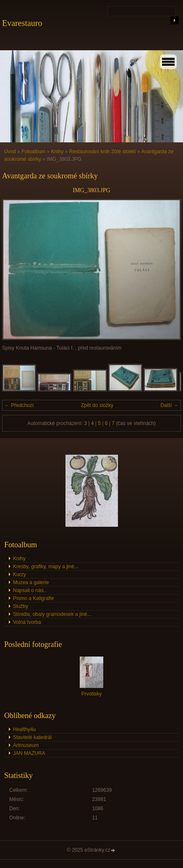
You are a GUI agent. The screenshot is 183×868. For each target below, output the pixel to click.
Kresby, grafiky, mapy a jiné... (46, 567)
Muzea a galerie (31, 582)
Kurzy (20, 574)
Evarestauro (22, 23)
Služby (21, 606)
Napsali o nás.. (30, 590)
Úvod (10, 152)
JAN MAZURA (29, 753)
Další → (169, 405)
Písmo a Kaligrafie (33, 598)
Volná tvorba (27, 622)
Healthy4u (24, 729)
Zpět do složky (97, 405)
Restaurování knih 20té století (103, 152)
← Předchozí (19, 405)
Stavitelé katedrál (32, 737)
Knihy (57, 152)
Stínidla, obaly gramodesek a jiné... (52, 614)
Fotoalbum (33, 152)
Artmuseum (26, 745)
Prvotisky (92, 694)
